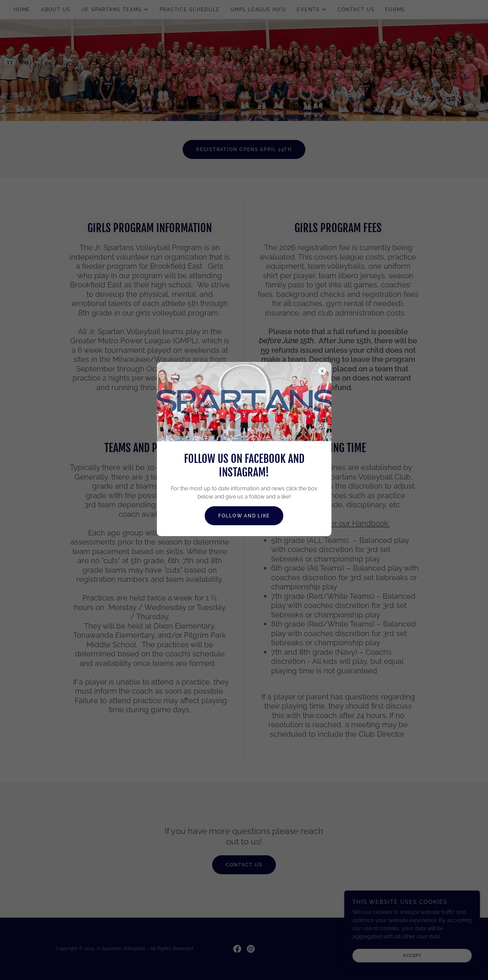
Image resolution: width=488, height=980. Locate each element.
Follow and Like (244, 516)
